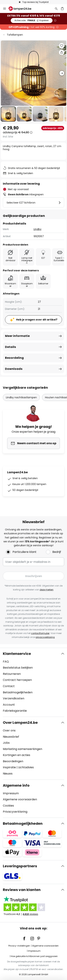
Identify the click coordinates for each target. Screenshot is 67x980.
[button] (8, 114)
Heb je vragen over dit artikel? (37, 320)
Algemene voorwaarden (20, 799)
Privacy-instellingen (19, 946)
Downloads (14, 369)
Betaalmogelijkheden (18, 692)
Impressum (11, 793)
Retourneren (12, 674)
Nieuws (8, 774)
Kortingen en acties (17, 755)
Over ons (9, 730)
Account (9, 705)
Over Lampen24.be (20, 723)
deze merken (47, 590)
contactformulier (40, 633)
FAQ (6, 662)
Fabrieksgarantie (15, 711)
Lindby (38, 229)
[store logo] (22, 9)
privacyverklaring (45, 637)
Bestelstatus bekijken (18, 668)
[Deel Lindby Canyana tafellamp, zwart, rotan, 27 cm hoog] (62, 52)
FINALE (32, 20)
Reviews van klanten (22, 890)
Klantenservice (17, 654)
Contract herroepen (17, 680)
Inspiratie (9, 767)
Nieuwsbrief (11, 737)
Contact (9, 686)
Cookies (8, 806)
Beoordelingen (13, 761)
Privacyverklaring (15, 812)
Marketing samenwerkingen (23, 749)
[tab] (33, 682)
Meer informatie (17, 336)
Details (10, 347)
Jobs (6, 743)
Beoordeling (14, 358)
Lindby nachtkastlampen (21, 397)
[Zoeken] (56, 9)
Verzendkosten (14, 698)
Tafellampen (15, 35)
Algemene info (16, 785)
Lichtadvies (26, 767)
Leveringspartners (20, 866)
